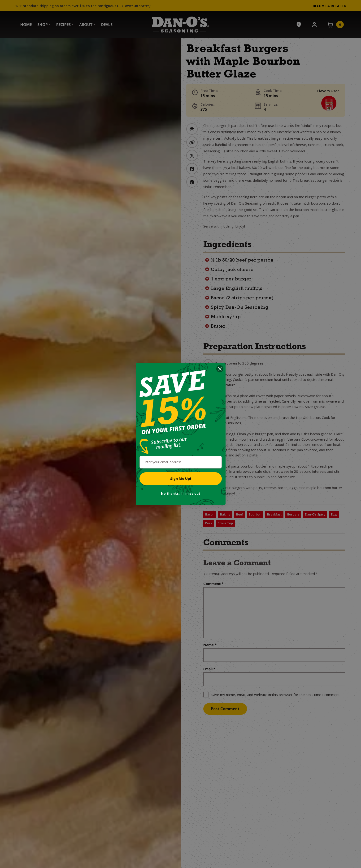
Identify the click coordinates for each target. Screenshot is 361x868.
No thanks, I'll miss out (181, 493)
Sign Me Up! (181, 478)
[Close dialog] (220, 369)
